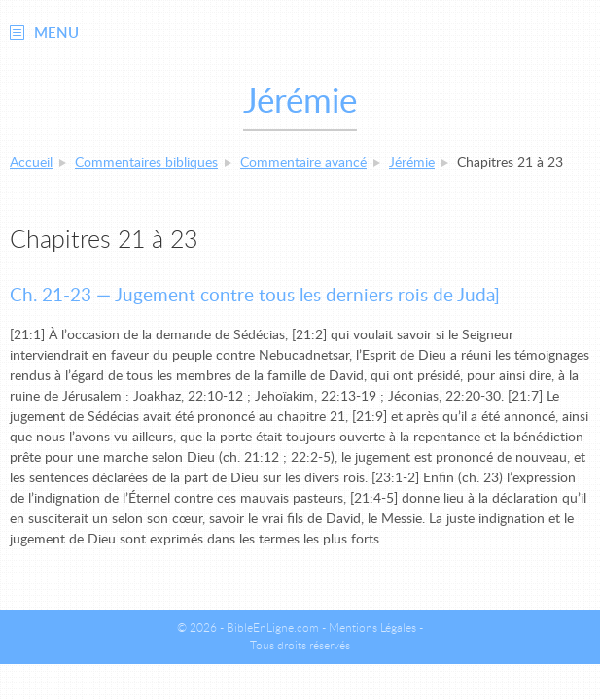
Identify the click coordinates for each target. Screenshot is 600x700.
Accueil (31, 163)
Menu (56, 34)
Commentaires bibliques (146, 163)
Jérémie (412, 163)
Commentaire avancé (303, 163)
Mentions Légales (372, 628)
